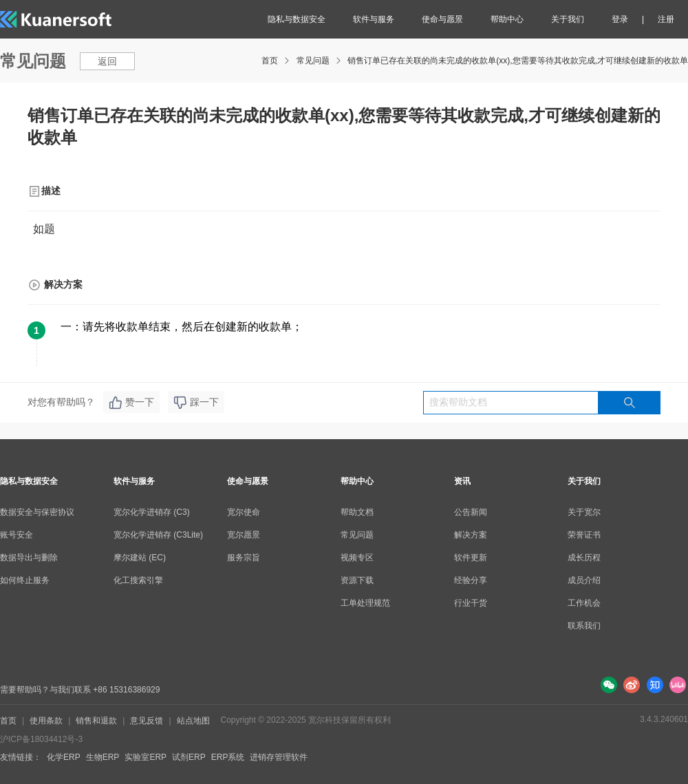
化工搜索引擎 (138, 580)
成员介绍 (584, 580)
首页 (270, 61)
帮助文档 (357, 512)
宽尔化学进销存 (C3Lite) (158, 535)
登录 (620, 19)
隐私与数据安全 (297, 19)
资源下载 (357, 580)
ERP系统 (228, 757)
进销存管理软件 (279, 757)
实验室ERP (146, 757)
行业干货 (471, 603)
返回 (107, 61)
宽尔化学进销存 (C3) (152, 512)
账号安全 (17, 535)
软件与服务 (374, 19)
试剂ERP (189, 757)
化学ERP (64, 757)
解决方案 (471, 535)
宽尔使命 (244, 512)
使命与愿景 (442, 19)
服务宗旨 (244, 558)
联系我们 (584, 626)
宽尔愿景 (244, 535)
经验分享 (471, 580)
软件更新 (471, 558)
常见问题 (313, 61)
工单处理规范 (365, 603)
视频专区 (357, 558)
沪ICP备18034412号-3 (41, 739)
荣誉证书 (584, 535)
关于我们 (568, 19)
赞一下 (131, 403)
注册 (666, 19)
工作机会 (584, 603)
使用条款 (46, 721)
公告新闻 (471, 512)
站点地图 (193, 721)
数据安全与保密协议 (37, 512)
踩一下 (196, 403)
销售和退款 (96, 721)
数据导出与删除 (29, 558)
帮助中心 (507, 19)
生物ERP (103, 757)
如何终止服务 (25, 580)
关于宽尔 (584, 512)
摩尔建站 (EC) (140, 558)
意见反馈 (147, 721)
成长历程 (584, 558)
